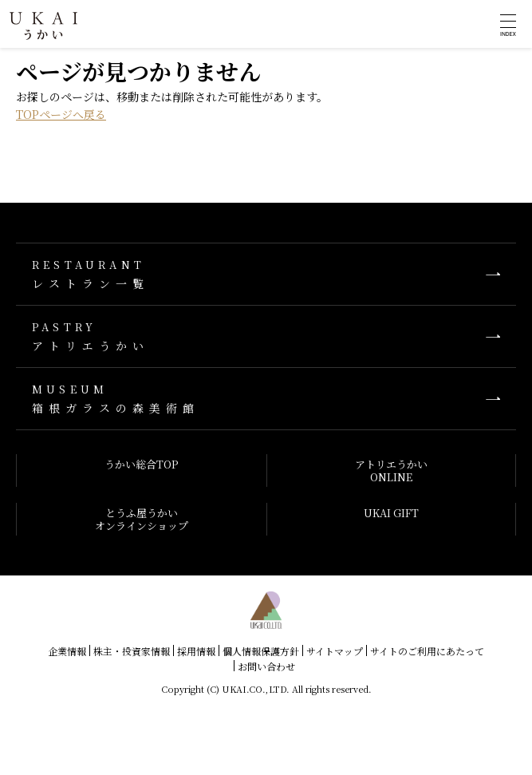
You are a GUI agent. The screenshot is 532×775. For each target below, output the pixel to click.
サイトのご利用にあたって (427, 651)
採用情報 (196, 651)
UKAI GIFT (391, 513)
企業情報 (67, 651)
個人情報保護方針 (261, 651)
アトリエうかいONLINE (391, 471)
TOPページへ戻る (61, 114)
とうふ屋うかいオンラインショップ (142, 519)
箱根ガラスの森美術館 (266, 399)
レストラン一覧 (266, 274)
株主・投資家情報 (132, 651)
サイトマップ (335, 651)
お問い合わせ (266, 666)
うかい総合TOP (141, 464)
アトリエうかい (266, 336)
